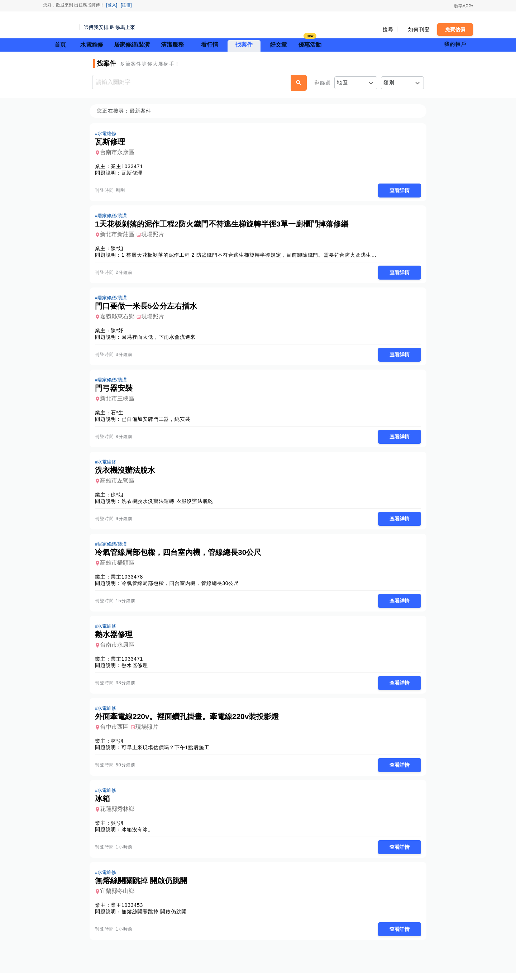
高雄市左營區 (119, 484)
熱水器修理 (137, 670)
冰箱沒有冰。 (140, 836)
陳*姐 (119, 249)
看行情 (210, 45)
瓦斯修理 (134, 173)
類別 (389, 82)
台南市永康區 (119, 153)
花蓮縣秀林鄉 (119, 815)
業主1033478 (129, 581)
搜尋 (388, 29)
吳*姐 (119, 829)
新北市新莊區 (119, 235)
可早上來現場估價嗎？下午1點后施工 (168, 753)
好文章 (278, 45)
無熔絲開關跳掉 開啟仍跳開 (156, 918)
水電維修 (92, 45)
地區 (342, 82)
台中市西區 (116, 732)
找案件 (244, 45)
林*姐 (119, 746)
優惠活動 (310, 44)
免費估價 (455, 29)
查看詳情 (397, 191)
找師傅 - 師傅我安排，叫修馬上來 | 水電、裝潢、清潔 (59, 25)
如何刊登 (419, 29)
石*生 (119, 415)
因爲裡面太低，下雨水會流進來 (161, 339)
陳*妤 (119, 332)
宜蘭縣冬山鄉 (119, 898)
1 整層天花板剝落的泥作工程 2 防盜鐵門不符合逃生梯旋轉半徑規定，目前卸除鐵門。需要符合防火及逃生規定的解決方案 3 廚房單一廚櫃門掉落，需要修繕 (307, 256)
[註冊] (126, 5)
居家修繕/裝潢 (132, 45)
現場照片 (155, 235)
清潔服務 (172, 45)
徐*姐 (119, 498)
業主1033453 (129, 912)
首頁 (60, 45)
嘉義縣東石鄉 (119, 318)
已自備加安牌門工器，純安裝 (158, 422)
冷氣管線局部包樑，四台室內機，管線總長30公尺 (182, 587)
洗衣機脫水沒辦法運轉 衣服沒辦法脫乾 (169, 504)
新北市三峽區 (119, 401)
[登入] (112, 5)
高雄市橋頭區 (119, 567)
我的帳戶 (455, 44)
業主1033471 (129, 167)
